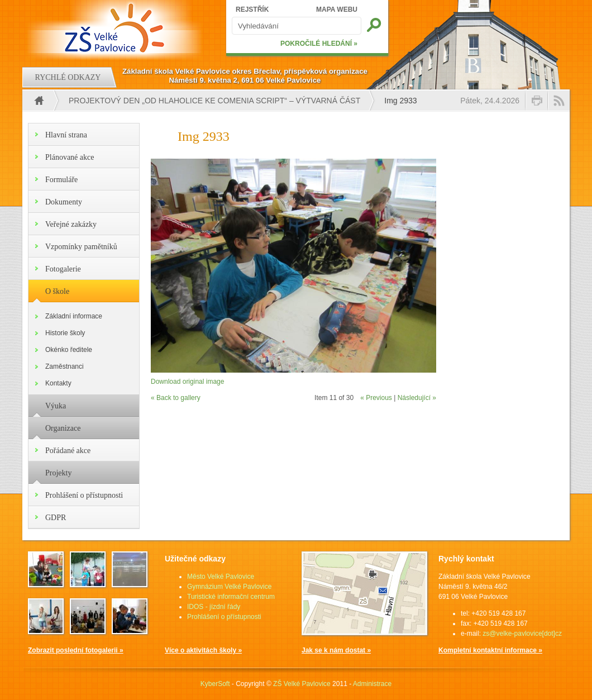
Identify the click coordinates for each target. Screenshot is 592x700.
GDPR (56, 518)
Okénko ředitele (69, 350)
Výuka (56, 406)
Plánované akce (70, 157)
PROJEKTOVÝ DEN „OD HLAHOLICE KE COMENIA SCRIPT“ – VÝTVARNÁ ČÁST (214, 101)
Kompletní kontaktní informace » (490, 650)
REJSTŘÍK (252, 9)
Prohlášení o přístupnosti (84, 495)
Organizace (63, 428)
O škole (57, 291)
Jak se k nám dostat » (336, 650)
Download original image (187, 382)
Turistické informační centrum (231, 597)
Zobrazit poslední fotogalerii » (76, 650)
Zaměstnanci (65, 366)
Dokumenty (64, 202)
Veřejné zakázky (71, 224)
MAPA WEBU (337, 9)
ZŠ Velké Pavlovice (302, 684)
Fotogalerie (63, 269)
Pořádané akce (68, 451)
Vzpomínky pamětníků (81, 247)
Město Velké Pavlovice (221, 577)
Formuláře (61, 180)
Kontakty (58, 383)
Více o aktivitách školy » (203, 650)
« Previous (376, 398)
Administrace (372, 684)
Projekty (58, 473)
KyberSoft (215, 684)
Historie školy (65, 333)
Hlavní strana (66, 135)
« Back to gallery (176, 398)
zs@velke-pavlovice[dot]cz (522, 634)
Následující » (417, 398)
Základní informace (74, 316)
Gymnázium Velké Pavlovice (229, 587)
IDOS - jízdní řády (214, 607)
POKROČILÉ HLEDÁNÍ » (319, 44)
